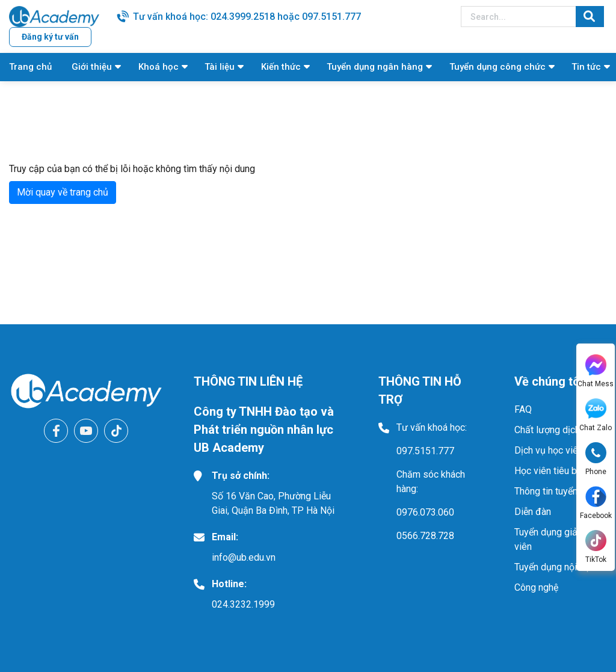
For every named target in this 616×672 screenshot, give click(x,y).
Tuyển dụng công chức (497, 67)
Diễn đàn (533, 512)
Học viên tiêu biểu (552, 471)
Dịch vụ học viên (549, 450)
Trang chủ (30, 67)
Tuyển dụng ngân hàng (375, 67)
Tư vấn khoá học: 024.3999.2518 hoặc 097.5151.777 (247, 17)
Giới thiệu (92, 67)
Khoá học (159, 67)
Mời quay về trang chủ (63, 192)
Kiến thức (281, 67)
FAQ (523, 409)
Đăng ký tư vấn (50, 37)
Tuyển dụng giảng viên (551, 539)
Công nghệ (536, 587)
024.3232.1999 (243, 604)
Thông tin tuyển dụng (558, 491)
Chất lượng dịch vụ (553, 430)
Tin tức (586, 67)
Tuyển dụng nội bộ (552, 567)
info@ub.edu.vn (244, 557)
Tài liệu (220, 67)
